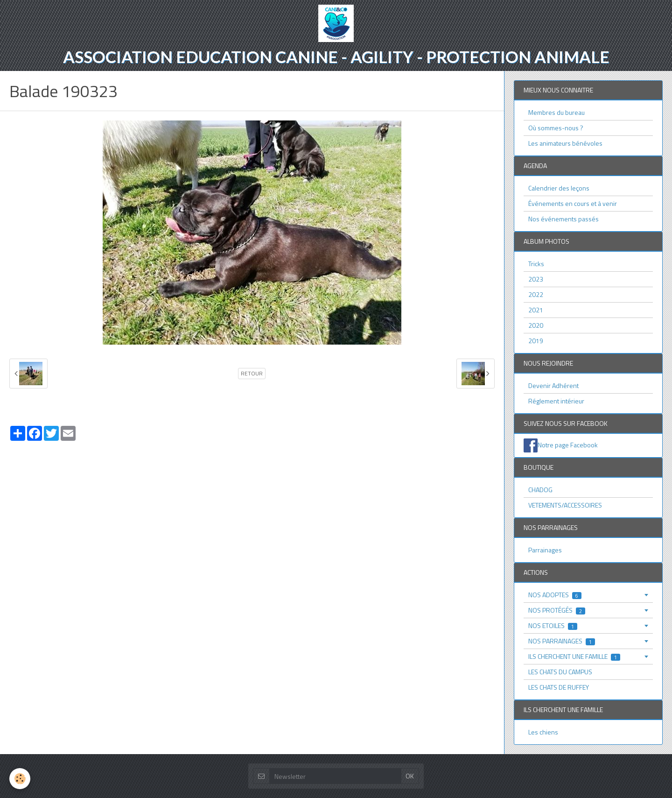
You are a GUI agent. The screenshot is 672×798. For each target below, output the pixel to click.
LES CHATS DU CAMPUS (560, 672)
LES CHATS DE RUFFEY (559, 687)
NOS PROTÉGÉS (557, 610)
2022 (536, 294)
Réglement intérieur (556, 401)
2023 (536, 279)
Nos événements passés (563, 219)
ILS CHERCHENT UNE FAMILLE (574, 656)
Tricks (536, 264)
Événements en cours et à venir (573, 203)
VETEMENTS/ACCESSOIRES (565, 505)
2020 (536, 325)
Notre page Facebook (568, 445)
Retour (252, 374)
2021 (536, 310)
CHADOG (540, 490)
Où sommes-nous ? (556, 128)
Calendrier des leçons (559, 188)
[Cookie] (20, 779)
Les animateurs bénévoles (565, 143)
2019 (536, 341)
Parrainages (545, 550)
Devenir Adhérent (553, 385)
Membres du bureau (556, 112)
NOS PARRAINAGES (562, 641)
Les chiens (543, 732)
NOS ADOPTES (555, 595)
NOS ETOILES (553, 625)
